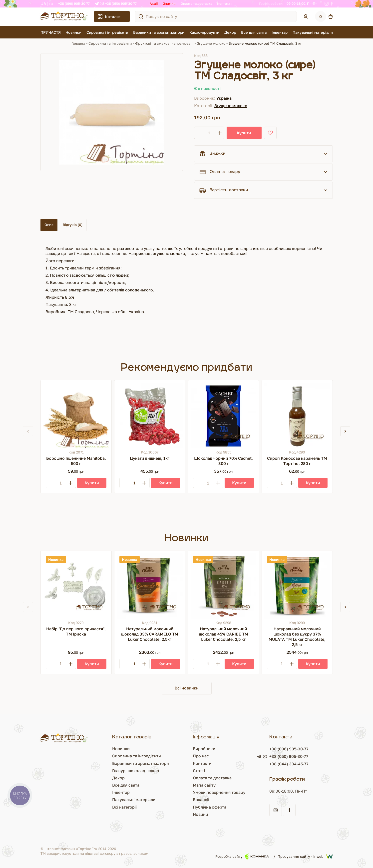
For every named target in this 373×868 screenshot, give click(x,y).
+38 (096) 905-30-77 (74, 3)
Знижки (169, 3)
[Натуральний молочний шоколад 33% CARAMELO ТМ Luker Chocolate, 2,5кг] (150, 586)
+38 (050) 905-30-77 (121, 3)
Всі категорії (124, 807)
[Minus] (51, 483)
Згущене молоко (211, 43)
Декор (230, 32)
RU (51, 3)
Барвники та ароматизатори (159, 32)
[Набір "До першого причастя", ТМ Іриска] (76, 586)
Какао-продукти (204, 32)
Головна (78, 43)
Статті (199, 771)
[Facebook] (332, 4)
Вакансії (201, 800)
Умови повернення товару (219, 792)
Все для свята (254, 32)
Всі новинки (187, 688)
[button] (345, 431)
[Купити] (92, 483)
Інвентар (280, 32)
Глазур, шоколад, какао (136, 771)
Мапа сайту (204, 785)
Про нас (201, 756)
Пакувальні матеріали (313, 32)
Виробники (204, 749)
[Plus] (71, 483)
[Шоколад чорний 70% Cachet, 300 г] (223, 416)
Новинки (73, 32)
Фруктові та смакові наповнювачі (164, 43)
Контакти (225, 3)
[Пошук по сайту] (141, 16)
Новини (200, 814)
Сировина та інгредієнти (110, 43)
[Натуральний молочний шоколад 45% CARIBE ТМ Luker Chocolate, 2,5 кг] (223, 586)
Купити (244, 133)
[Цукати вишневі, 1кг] (150, 416)
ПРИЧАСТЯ (51, 32)
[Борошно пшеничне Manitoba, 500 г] (76, 416)
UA (43, 3)
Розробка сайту (242, 856)
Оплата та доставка (196, 3)
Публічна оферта (210, 807)
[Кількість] (209, 133)
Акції (154, 3)
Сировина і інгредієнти (107, 32)
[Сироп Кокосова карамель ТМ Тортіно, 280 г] (297, 416)
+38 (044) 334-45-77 (289, 764)
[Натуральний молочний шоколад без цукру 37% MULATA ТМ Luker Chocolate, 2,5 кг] (297, 586)
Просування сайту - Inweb (305, 857)
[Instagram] (327, 4)
